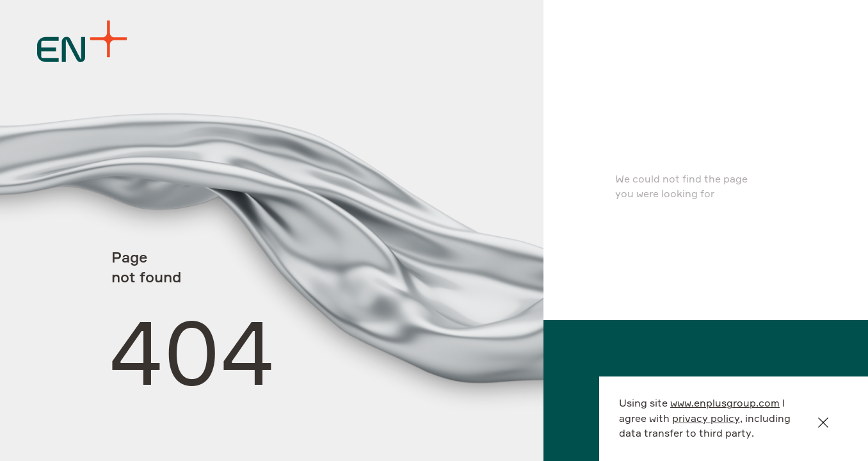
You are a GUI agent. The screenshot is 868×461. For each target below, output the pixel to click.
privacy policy (706, 419)
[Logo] (82, 41)
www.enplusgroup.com (725, 404)
